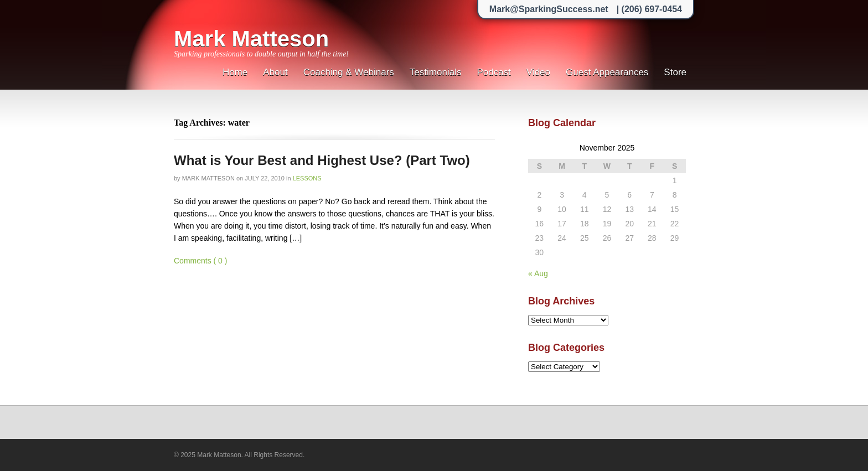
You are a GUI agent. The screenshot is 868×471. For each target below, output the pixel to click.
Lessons (307, 178)
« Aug (538, 273)
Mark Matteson (251, 39)
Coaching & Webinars (349, 72)
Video (538, 72)
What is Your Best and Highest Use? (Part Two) (322, 160)
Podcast (494, 72)
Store (675, 72)
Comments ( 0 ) (200, 261)
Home (235, 72)
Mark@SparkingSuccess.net (549, 9)
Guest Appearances (607, 72)
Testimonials (436, 72)
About (275, 72)
